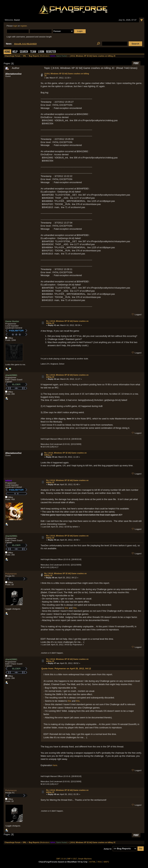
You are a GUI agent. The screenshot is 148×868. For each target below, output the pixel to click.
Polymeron (11, 574)
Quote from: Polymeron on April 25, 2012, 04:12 (66, 669)
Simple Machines (85, 859)
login (15, 26)
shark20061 (11, 375)
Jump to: (108, 849)
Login (41, 52)
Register (51, 52)
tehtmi (53, 56)
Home (7, 52)
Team (33, 52)
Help (15, 52)
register (24, 26)
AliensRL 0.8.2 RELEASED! (25, 44)
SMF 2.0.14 (61, 859)
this (66, 608)
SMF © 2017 (72, 859)
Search (24, 52)
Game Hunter (61, 56)
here (55, 765)
